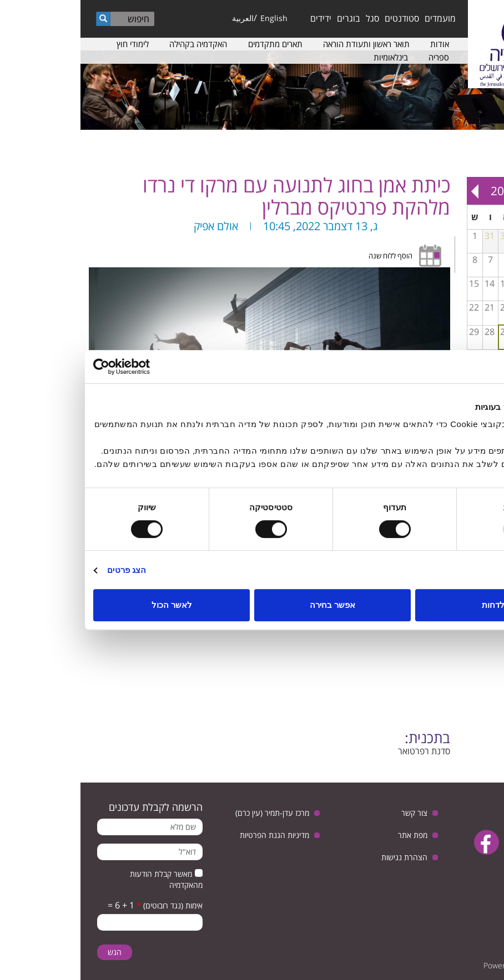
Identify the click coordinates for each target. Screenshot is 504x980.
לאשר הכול (91, 605)
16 (487, 307)
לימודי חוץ (52, 44)
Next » (394, 191)
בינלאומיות (310, 57)
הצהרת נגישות (324, 857)
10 (471, 283)
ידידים (240, 18)
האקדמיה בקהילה (118, 44)
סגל (292, 18)
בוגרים (268, 18)
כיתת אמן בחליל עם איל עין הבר (472, 293)
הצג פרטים (46, 570)
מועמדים (360, 18)
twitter (475, 842)
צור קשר (334, 813)
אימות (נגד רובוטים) (89, 905)
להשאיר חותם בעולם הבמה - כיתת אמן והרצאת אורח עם (488, 316)
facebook (406, 842)
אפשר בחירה (252, 605)
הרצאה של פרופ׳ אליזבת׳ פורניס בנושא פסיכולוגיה (472, 296)
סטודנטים (321, 18)
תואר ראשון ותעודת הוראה (286, 44)
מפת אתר (332, 835)
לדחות (413, 605)
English (193, 18)
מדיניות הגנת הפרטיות (194, 835)
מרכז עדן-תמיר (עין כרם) (192, 813)
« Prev (488, 191)
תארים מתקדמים (195, 44)
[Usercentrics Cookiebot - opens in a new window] (61, 367)
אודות (359, 44)
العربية (162, 18)
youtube (440, 842)
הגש (34, 952)
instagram (465, 870)
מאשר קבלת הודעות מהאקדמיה (86, 879)
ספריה (358, 57)
